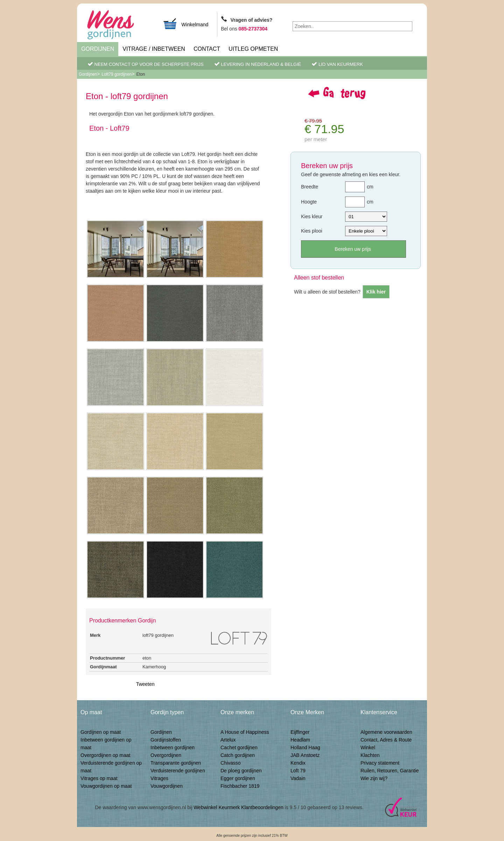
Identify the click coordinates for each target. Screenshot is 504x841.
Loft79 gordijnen (117, 74)
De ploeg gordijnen (241, 771)
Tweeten (145, 684)
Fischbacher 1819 (240, 786)
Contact (207, 49)
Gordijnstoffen (166, 740)
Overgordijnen (166, 755)
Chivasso (231, 763)
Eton (141, 74)
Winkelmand (185, 24)
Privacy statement (380, 763)
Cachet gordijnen (239, 747)
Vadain (298, 778)
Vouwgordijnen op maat (106, 786)
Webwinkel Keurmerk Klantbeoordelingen (239, 807)
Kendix (298, 763)
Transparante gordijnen (176, 763)
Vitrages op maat (99, 778)
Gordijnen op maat (101, 732)
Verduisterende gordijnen (178, 771)
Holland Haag (305, 747)
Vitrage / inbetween (154, 49)
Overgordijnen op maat (105, 755)
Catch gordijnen (238, 755)
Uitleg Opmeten (253, 49)
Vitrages (159, 778)
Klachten (370, 755)
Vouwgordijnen (167, 786)
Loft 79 (298, 771)
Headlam (300, 740)
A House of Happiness (245, 732)
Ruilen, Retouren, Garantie (390, 771)
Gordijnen (98, 49)
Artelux (228, 740)
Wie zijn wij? (374, 778)
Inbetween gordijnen (173, 747)
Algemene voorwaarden (386, 732)
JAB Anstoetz (305, 755)
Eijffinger (300, 732)
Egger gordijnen (238, 778)
